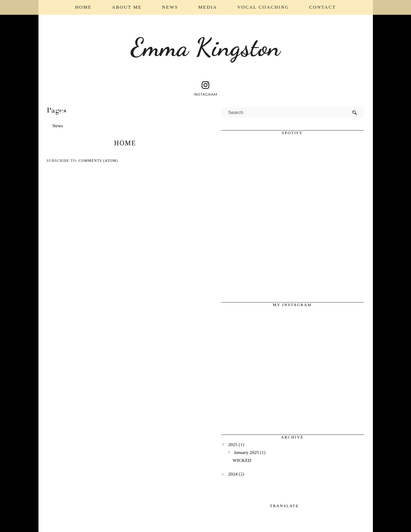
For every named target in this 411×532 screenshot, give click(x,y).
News (170, 7)
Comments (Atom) (98, 161)
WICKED (242, 460)
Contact (323, 7)
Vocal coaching (263, 7)
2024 (233, 474)
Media (208, 7)
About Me (127, 7)
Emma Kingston (205, 47)
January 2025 (246, 452)
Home (83, 7)
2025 (233, 444)
